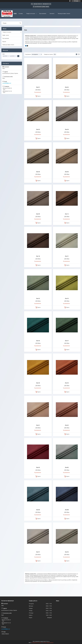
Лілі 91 (38, 552)
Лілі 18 (38, 256)
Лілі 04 (67, 129)
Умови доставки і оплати (64, 14)
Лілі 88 (67, 510)
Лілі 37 (67, 341)
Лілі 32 (38, 299)
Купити (39, 96)
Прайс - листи (6, 35)
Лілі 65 (38, 467)
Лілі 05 (38, 172)
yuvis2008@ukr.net (7, 83)
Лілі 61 (38, 425)
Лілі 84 (38, 510)
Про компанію (43, 14)
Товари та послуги (31, 14)
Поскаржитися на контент (37, 643)
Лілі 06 (67, 172)
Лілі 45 (38, 383)
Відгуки (4, 42)
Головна (21, 14)
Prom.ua (48, 641)
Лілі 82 (67, 467)
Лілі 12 (67, 214)
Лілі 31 (67, 256)
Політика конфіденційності (48, 643)
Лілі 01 (38, 87)
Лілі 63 (67, 425)
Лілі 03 (38, 129)
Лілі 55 (67, 383)
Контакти (52, 14)
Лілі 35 (67, 299)
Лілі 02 (67, 87)
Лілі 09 (38, 214)
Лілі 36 (38, 341)
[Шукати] (20, 23)
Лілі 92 (67, 552)
